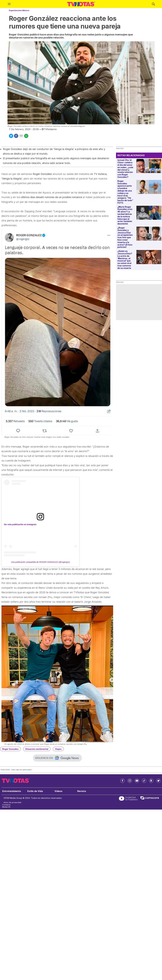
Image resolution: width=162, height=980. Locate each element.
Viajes (58, 749)
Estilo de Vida (35, 791)
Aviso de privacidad (12, 802)
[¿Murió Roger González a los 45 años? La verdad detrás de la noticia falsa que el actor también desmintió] (149, 213)
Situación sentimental (37, 749)
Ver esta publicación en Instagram (20, 524)
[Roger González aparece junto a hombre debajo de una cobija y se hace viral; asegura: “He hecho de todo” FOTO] (149, 187)
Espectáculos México (19, 10)
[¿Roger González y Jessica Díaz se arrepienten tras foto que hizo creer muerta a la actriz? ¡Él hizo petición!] (149, 234)
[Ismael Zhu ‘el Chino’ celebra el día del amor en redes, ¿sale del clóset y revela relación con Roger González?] (149, 166)
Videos (58, 791)
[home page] (81, 4)
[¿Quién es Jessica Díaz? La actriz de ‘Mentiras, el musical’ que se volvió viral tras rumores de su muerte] (149, 257)
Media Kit (6, 807)
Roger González (10, 749)
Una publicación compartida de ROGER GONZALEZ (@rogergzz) (40, 562)
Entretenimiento (12, 791)
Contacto (6, 805)
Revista (82, 791)
